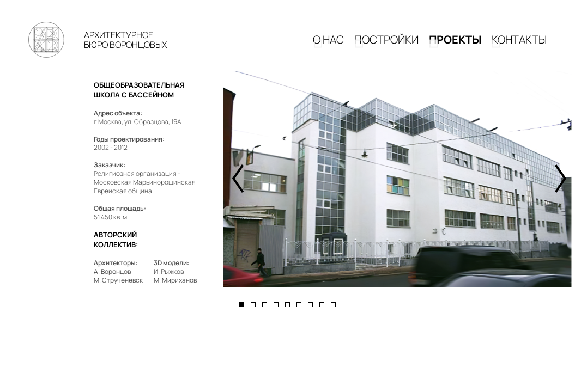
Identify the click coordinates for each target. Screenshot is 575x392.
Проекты (455, 44)
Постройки (386, 44)
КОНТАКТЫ (519, 44)
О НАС (328, 44)
